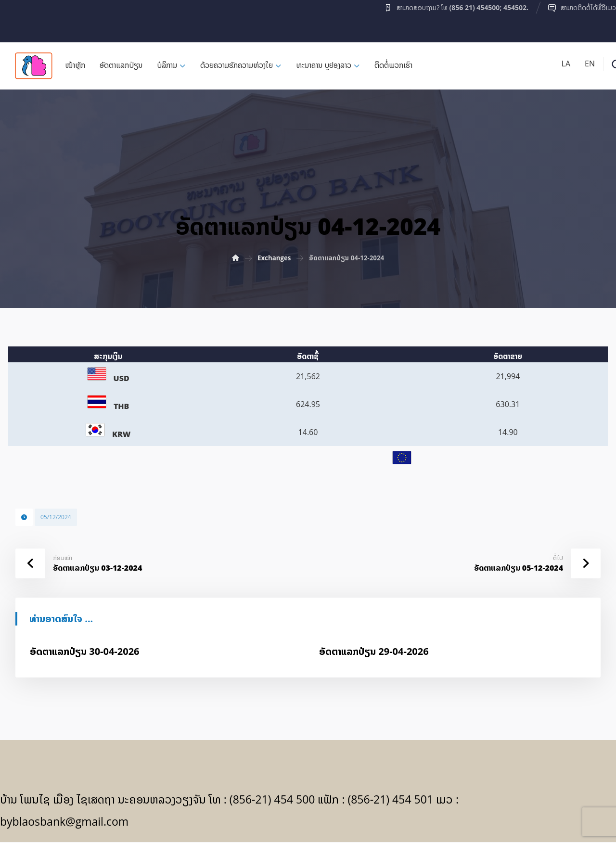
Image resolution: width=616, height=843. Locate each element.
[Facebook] (19, 19)
